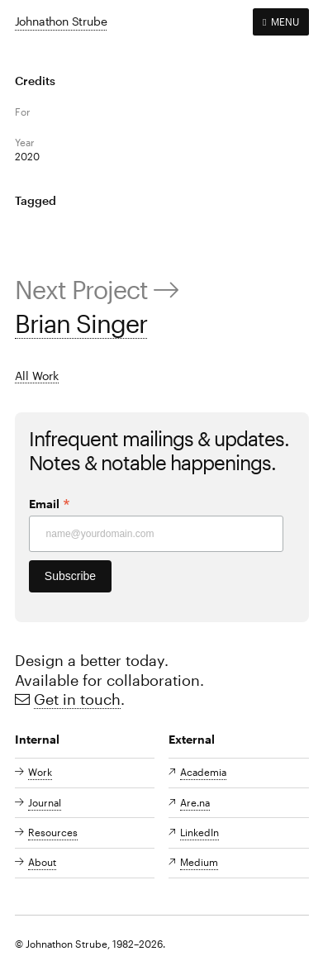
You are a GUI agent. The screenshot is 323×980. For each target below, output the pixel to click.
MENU (280, 21)
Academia (203, 772)
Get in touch (77, 699)
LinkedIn (199, 832)
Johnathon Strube (61, 21)
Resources (53, 832)
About (42, 862)
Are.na (195, 802)
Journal (45, 802)
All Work (37, 376)
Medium (199, 862)
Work (40, 772)
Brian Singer (81, 323)
